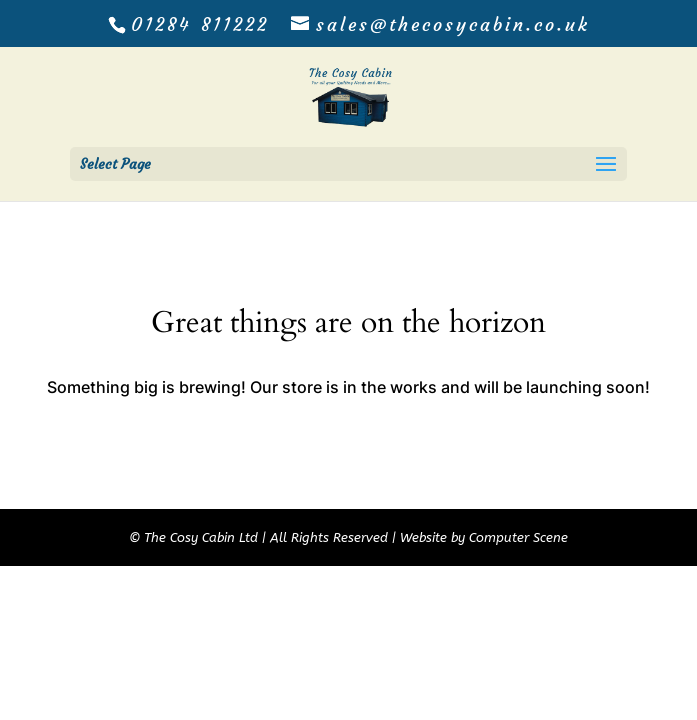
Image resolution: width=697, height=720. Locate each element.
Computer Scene (518, 537)
